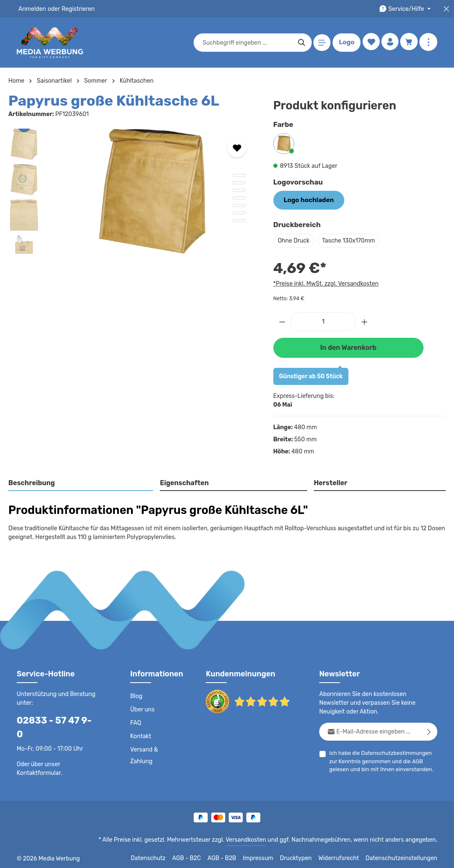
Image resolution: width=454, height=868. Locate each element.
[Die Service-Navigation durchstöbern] (406, 9)
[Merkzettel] (370, 43)
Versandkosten (254, 837)
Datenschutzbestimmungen (393, 751)
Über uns (142, 708)
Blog (136, 694)
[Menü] (321, 43)
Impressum (269, 855)
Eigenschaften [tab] (183, 481)
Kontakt (140, 734)
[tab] (81, 482)
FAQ (136, 721)
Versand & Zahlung (144, 754)
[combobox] (246, 43)
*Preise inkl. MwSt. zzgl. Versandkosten (325, 282)
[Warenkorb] (409, 43)
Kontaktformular (37, 757)
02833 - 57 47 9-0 (53, 718)
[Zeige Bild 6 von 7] (239, 213)
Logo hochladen (306, 200)
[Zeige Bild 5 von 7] (239, 205)
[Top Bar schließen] (446, 9)
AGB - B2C (198, 855)
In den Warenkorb (348, 346)
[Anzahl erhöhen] (365, 320)
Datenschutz (160, 855)
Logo (345, 43)
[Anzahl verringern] (282, 320)
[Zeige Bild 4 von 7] (239, 198)
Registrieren (75, 9)
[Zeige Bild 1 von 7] (239, 175)
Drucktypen (304, 855)
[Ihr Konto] (389, 43)
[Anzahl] (323, 320)
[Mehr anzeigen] (428, 43)
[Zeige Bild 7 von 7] (239, 220)
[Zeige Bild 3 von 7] (239, 190)
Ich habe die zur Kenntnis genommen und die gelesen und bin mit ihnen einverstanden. (382, 759)
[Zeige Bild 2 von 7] (239, 183)
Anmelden (32, 9)
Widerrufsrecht (345, 855)
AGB (405, 759)
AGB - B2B (233, 855)
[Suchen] (300, 43)
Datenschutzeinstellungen (404, 855)
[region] (132, 191)
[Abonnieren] (429, 730)
